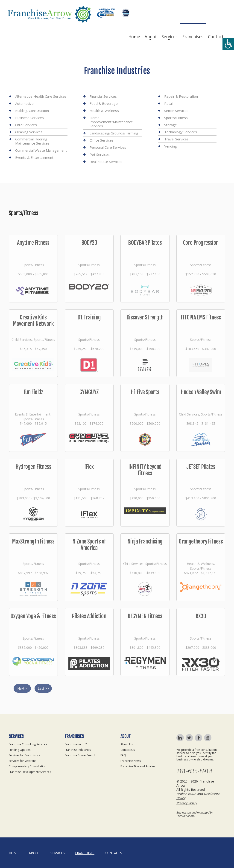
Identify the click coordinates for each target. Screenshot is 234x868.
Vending (171, 146)
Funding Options (20, 750)
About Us (127, 744)
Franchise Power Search (80, 755)
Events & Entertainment (34, 157)
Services (170, 37)
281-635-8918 (194, 771)
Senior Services (176, 111)
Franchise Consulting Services (28, 744)
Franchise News (131, 761)
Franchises (193, 37)
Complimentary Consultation (28, 766)
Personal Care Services (108, 147)
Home (134, 37)
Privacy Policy (187, 803)
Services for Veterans (22, 761)
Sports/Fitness (176, 118)
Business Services (29, 118)
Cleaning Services (29, 132)
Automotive (24, 103)
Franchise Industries (78, 750)
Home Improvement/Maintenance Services (111, 122)
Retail (169, 103)
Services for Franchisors (24, 755)
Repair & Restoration (181, 96)
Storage (171, 125)
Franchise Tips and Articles (138, 766)
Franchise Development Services (30, 772)
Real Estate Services (106, 162)
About (151, 37)
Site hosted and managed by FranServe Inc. (195, 814)
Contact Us (128, 750)
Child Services (26, 125)
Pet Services (100, 154)
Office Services (102, 140)
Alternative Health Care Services (41, 96)
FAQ (123, 755)
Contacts (113, 853)
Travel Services (176, 139)
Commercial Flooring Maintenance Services (32, 141)
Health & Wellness (104, 111)
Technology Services (181, 132)
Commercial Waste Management (41, 150)
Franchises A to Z (76, 744)
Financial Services (103, 96)
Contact (216, 37)
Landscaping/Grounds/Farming (114, 133)
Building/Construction (32, 111)
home (14, 853)
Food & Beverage (104, 103)
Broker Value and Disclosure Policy (198, 796)
